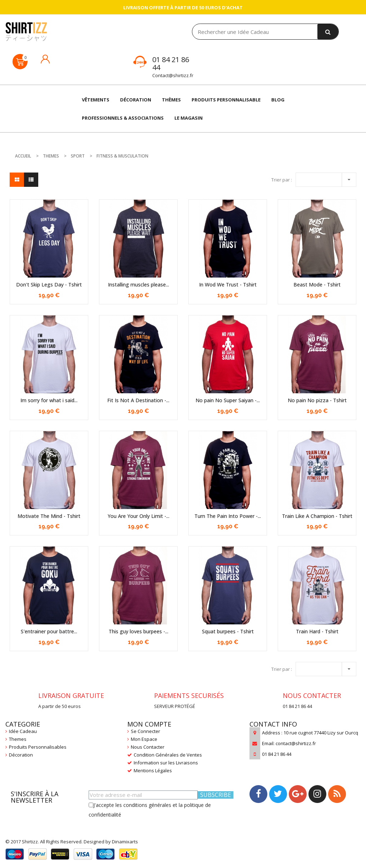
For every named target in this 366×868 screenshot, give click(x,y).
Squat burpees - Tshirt (228, 631)
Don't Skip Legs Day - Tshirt (49, 285)
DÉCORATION (136, 100)
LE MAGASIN (189, 118)
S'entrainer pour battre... (49, 631)
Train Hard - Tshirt (317, 631)
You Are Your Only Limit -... (139, 516)
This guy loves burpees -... (139, 631)
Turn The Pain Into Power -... (228, 516)
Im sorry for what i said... (49, 400)
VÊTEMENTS (96, 100)
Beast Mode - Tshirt (317, 285)
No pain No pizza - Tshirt (317, 400)
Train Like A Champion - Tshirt (317, 516)
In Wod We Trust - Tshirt (228, 285)
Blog (278, 100)
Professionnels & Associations (123, 118)
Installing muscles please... (139, 285)
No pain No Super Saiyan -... (228, 400)
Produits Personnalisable (226, 100)
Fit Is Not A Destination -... (138, 400)
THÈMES (171, 100)
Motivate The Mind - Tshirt (49, 516)
